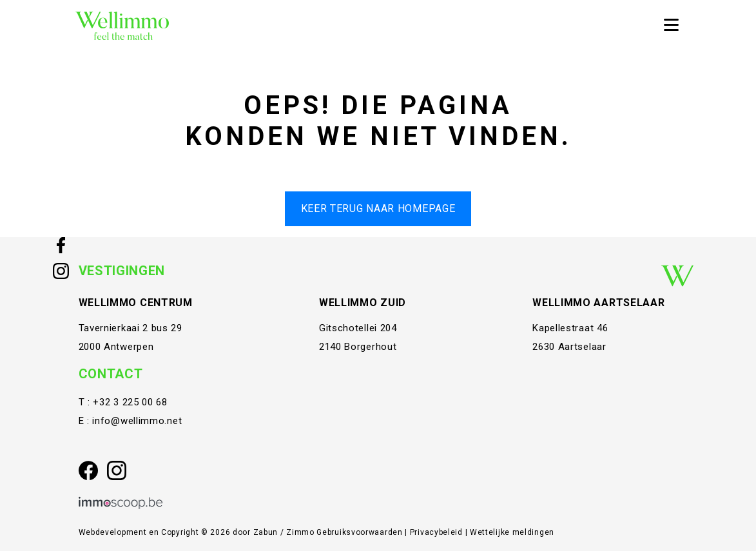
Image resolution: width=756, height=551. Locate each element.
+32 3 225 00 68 (130, 402)
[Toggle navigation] (671, 26)
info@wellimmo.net (137, 421)
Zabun (266, 532)
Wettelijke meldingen (512, 532)
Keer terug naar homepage (378, 208)
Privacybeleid (438, 532)
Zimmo (300, 532)
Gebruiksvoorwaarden (361, 532)
